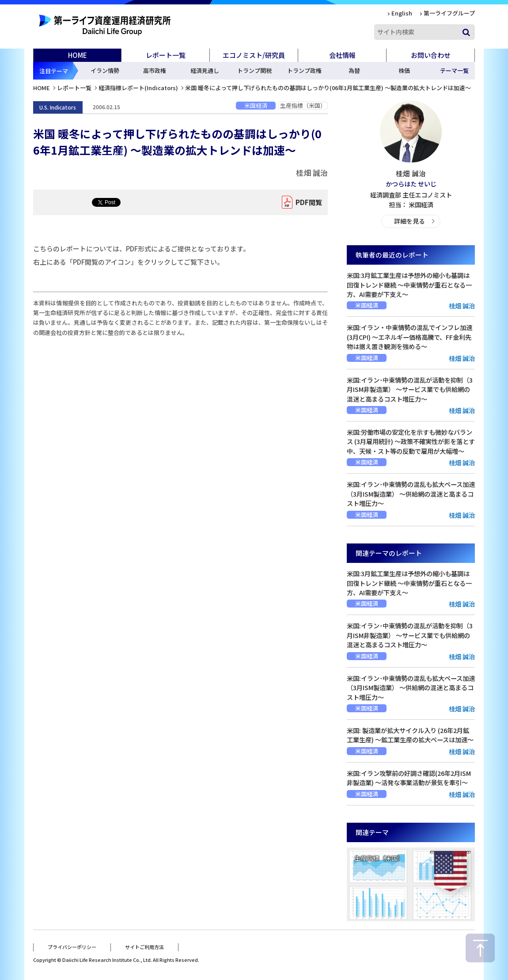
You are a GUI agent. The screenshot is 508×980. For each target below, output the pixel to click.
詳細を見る (409, 221)
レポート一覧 (74, 88)
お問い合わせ (431, 55)
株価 (404, 70)
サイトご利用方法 (144, 946)
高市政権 (155, 70)
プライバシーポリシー (72, 946)
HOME (78, 55)
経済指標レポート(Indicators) (138, 88)
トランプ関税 (254, 70)
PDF (307, 202)
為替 (354, 70)
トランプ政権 (304, 70)
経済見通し (205, 70)
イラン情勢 (105, 70)
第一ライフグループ (449, 13)
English (402, 13)
